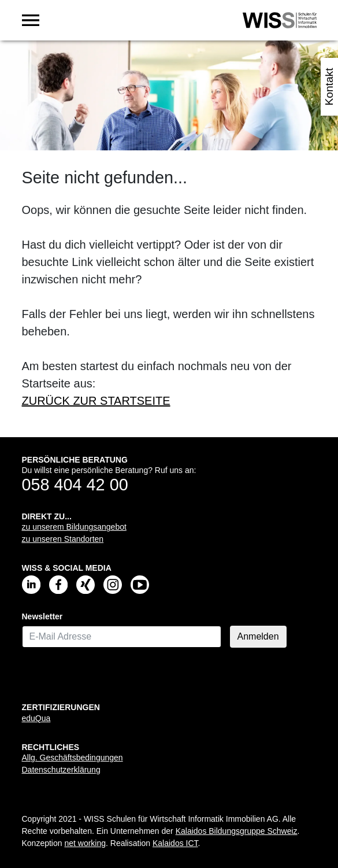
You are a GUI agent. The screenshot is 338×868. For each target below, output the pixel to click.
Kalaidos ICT (175, 843)
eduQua (36, 718)
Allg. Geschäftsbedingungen (73, 758)
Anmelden (258, 636)
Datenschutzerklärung (61, 770)
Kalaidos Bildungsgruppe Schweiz (237, 831)
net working (85, 843)
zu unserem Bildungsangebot (74, 527)
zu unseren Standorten (63, 539)
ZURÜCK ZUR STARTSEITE (96, 401)
